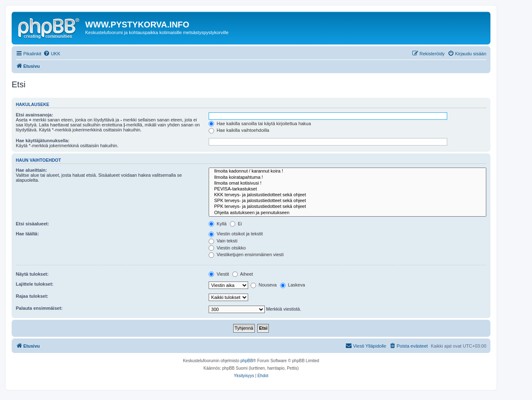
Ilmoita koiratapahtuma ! (347, 178)
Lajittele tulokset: (34, 284)
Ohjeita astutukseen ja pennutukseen (347, 213)
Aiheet (243, 274)
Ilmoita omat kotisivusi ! (347, 183)
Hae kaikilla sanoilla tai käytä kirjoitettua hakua (260, 123)
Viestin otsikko (227, 248)
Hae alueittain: (31, 170)
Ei (236, 224)
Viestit (219, 274)
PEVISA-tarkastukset (347, 189)
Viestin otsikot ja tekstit (236, 234)
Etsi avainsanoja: (34, 115)
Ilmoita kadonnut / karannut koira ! (347, 171)
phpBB (247, 361)
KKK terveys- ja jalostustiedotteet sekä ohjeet (347, 195)
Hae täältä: (27, 234)
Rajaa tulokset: (32, 296)
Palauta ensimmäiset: (39, 308)
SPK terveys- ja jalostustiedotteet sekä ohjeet (347, 201)
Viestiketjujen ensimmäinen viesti (246, 254)
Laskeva (293, 285)
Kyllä (218, 224)
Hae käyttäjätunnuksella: (43, 141)
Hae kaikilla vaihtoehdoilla (239, 130)
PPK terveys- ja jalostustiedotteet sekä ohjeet (347, 207)
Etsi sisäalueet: (32, 224)
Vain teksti (223, 241)
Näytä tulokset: (32, 274)
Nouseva (264, 285)
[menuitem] (52, 54)
